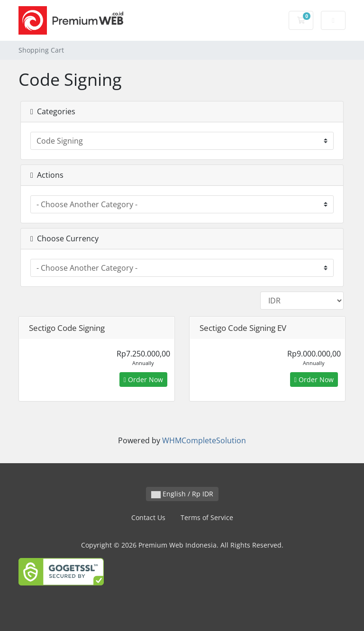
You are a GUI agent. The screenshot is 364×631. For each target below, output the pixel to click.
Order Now (143, 380)
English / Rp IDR (182, 494)
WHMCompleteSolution (204, 440)
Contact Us (148, 517)
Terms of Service (207, 517)
